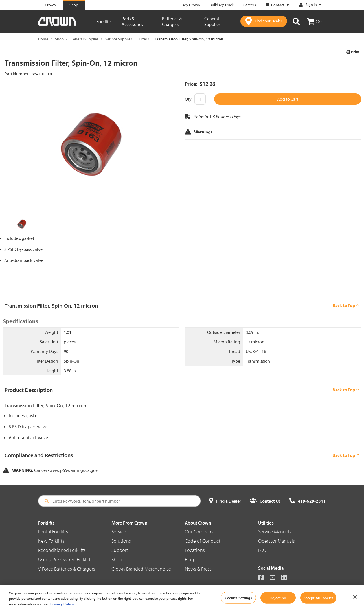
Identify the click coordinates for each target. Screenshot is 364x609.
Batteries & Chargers (172, 21)
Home (43, 39)
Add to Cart (288, 99)
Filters (144, 39)
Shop (59, 39)
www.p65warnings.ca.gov (74, 470)
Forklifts (104, 21)
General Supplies (212, 21)
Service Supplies (119, 39)
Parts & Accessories (132, 21)
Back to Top (346, 305)
